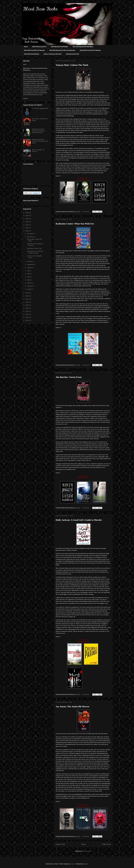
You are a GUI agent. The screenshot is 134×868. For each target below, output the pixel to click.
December (30, 234)
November (31, 237)
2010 (27, 321)
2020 (27, 231)
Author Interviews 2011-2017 (53, 54)
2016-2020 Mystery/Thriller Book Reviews (62, 50)
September (31, 265)
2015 (27, 305)
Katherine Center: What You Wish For (75, 224)
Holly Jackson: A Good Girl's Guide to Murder (79, 520)
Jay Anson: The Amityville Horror (73, 706)
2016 (27, 302)
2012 (27, 314)
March (29, 283)
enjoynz (73, 864)
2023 (27, 222)
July (28, 271)
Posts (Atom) (87, 851)
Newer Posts (60, 844)
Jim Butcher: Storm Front (69, 377)
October (30, 262)
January (30, 289)
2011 (27, 317)
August (29, 268)
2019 (27, 293)
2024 (27, 219)
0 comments (86, 212)
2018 (27, 296)
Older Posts (107, 844)
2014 (27, 308)
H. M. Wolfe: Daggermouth (40, 108)
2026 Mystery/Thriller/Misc (60, 47)
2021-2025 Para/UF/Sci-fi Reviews (34, 50)
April (29, 280)
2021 (27, 228)
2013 (27, 311)
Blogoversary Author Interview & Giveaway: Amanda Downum (39, 131)
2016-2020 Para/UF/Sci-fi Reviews (90, 50)
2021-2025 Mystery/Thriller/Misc (83, 47)
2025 (27, 216)
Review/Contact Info (73, 54)
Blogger (86, 864)
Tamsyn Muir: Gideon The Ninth (72, 65)
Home (26, 47)
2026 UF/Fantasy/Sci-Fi (39, 47)
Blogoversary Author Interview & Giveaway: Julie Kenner (40, 141)
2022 (27, 225)
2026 (27, 213)
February (30, 286)
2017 (27, 299)
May (29, 277)
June (29, 274)
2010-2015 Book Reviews (32, 54)
